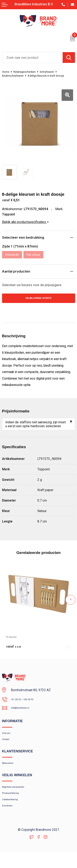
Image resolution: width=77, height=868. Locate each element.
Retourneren (10, 771)
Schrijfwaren (53, 72)
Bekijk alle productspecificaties (25, 222)
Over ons (8, 738)
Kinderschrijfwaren (15, 76)
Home (6, 72)
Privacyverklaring (13, 805)
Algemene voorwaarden (18, 797)
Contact (7, 746)
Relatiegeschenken (28, 72)
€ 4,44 (15, 649)
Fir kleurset (14, 639)
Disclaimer (9, 821)
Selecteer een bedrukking (25, 238)
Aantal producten (17, 273)
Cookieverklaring (13, 813)
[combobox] (32, 58)
